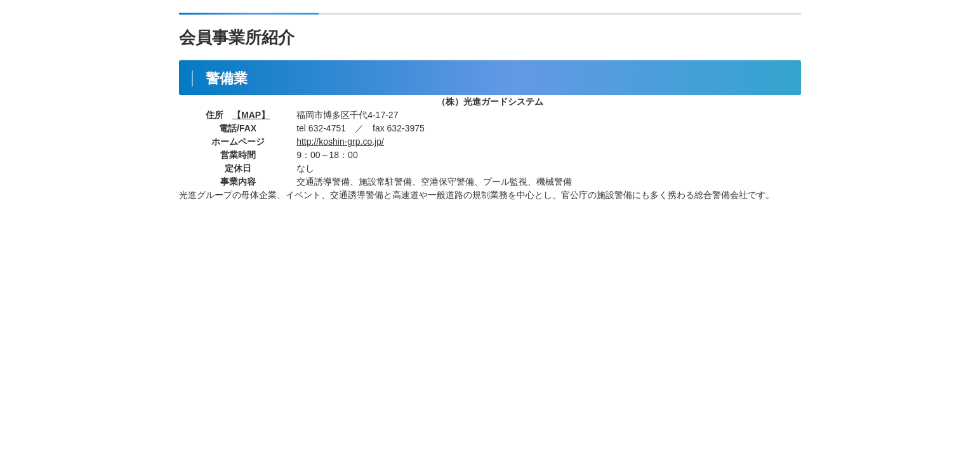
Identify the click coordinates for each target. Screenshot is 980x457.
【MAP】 (251, 115)
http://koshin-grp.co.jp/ (340, 142)
